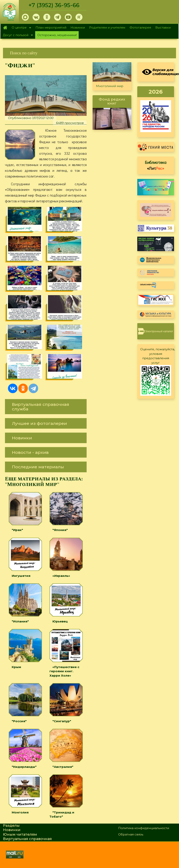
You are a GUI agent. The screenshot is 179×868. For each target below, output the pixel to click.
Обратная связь (131, 834)
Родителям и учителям (107, 27)
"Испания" (20, 621)
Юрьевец (60, 621)
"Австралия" (63, 767)
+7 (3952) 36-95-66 (54, 5)
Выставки (163, 27)
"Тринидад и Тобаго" (62, 814)
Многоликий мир (110, 86)
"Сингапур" (62, 721)
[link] (89, 53)
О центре (20, 28)
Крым (16, 667)
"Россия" (19, 721)
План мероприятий (51, 27)
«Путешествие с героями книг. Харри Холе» (64, 671)
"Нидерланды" (24, 767)
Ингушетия (21, 576)
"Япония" (60, 530)
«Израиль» (61, 576)
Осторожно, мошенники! (57, 35)
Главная (5, 28)
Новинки (78, 27)
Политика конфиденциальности (144, 828)
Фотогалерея (140, 27)
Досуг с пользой (17, 35)
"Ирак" (17, 530)
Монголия (20, 812)
